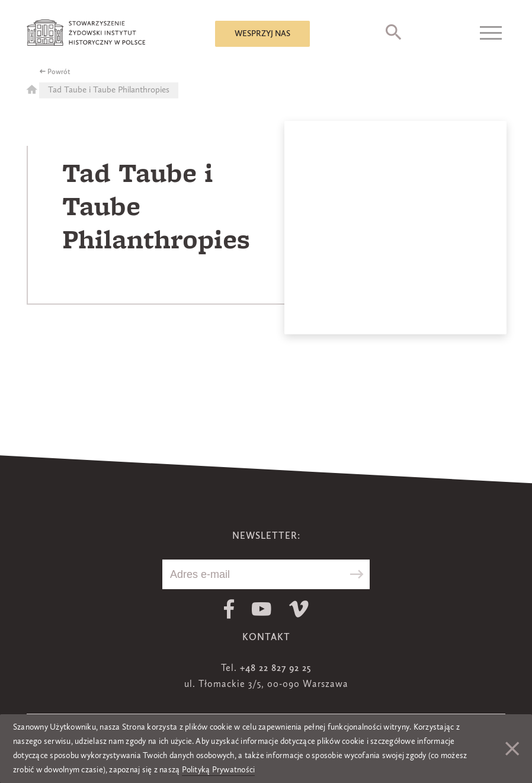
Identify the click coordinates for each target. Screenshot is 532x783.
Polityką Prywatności (219, 770)
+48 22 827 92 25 (275, 669)
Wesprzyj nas (262, 34)
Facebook (229, 609)
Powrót (59, 72)
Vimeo (299, 609)
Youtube (262, 609)
